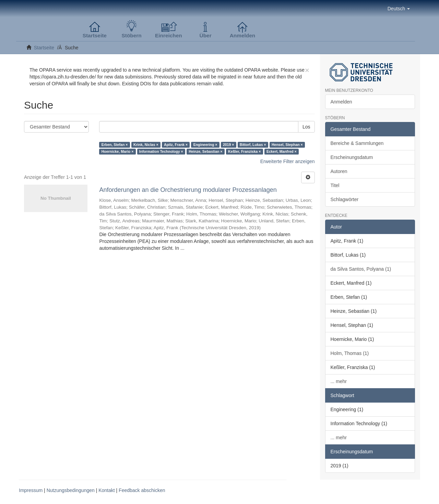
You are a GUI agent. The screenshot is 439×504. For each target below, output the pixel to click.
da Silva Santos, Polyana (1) (361, 269)
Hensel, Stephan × (287, 145)
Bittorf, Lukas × (253, 145)
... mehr (339, 381)
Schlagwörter (345, 199)
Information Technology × (161, 151)
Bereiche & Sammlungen (357, 143)
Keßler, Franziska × (244, 151)
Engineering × (205, 145)
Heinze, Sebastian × (205, 151)
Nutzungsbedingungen (71, 490)
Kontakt (106, 490)
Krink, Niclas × (146, 145)
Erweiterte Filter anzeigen (288, 161)
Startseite (44, 48)
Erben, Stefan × (115, 145)
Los (306, 127)
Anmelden (341, 102)
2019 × (228, 145)
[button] (399, 9)
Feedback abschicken (142, 490)
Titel (335, 185)
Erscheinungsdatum (352, 157)
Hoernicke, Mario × (118, 151)
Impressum (31, 490)
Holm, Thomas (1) (350, 353)
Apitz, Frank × (176, 145)
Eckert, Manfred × (282, 151)
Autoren (339, 171)
